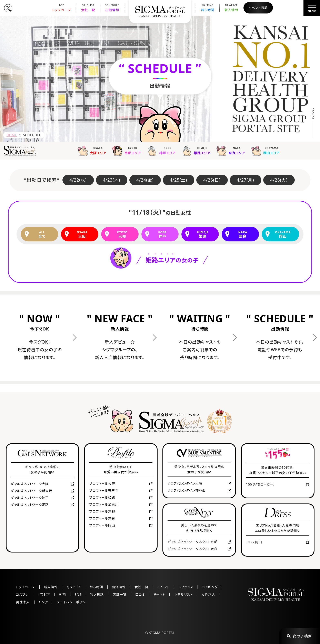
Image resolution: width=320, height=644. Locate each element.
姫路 (203, 234)
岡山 (283, 234)
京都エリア (128, 151)
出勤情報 (112, 8)
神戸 (162, 234)
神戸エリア (162, 151)
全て (42, 234)
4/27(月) (245, 180)
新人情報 (231, 8)
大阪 (82, 234)
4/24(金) (145, 180)
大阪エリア (93, 151)
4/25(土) (178, 180)
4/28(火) (279, 180)
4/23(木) (111, 180)
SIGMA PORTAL (162, 633)
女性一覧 (88, 8)
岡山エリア (266, 151)
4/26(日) (212, 180)
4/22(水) (78, 180)
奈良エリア (232, 151)
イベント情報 (258, 8)
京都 (122, 234)
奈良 (243, 234)
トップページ (62, 8)
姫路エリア (197, 151)
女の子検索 (299, 636)
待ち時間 (208, 8)
